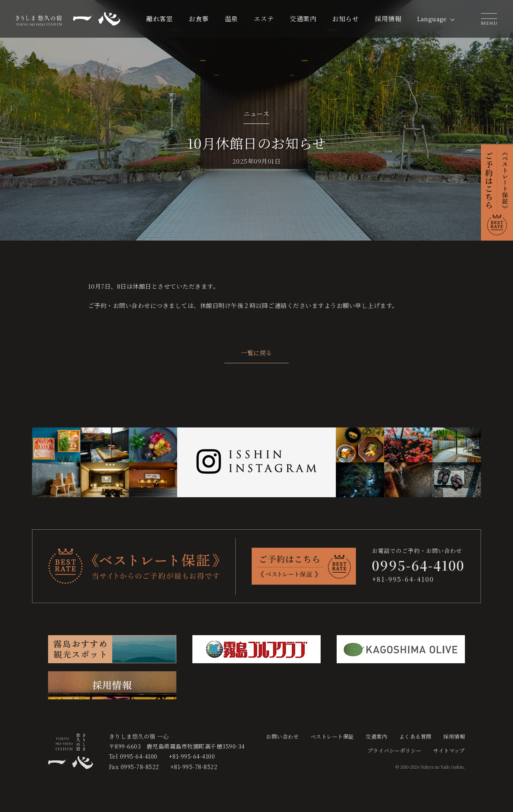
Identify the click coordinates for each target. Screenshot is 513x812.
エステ (264, 19)
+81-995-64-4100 (403, 579)
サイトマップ (449, 750)
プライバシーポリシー (395, 750)
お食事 (199, 19)
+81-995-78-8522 (194, 767)
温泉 (231, 19)
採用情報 (388, 19)
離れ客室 (160, 19)
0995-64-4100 (139, 756)
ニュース (257, 114)
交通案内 (303, 19)
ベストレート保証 (332, 736)
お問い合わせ (282, 736)
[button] (489, 19)
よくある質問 (415, 736)
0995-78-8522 (140, 767)
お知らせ (345, 19)
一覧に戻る (256, 353)
